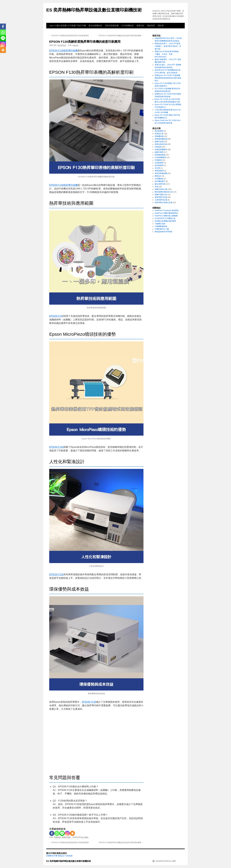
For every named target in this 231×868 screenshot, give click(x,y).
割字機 (55, 856)
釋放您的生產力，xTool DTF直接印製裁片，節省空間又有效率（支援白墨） (168, 46)
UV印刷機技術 (128, 26)
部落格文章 (159, 134)
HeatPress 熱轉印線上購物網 (166, 216)
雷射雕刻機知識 (161, 139)
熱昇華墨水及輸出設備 (164, 203)
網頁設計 (158, 176)
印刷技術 (57, 837)
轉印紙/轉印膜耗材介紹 (164, 192)
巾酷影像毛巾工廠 (162, 229)
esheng (75, 45)
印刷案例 (158, 160)
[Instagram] (67, 833)
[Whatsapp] (57, 833)
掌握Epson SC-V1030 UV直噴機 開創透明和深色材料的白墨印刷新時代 (168, 78)
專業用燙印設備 (161, 197)
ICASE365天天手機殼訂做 (165, 218)
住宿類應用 (159, 163)
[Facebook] (52, 833)
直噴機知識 (159, 136)
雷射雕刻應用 (160, 155)
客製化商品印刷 (161, 144)
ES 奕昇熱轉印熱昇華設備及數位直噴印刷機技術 (94, 10)
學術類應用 (159, 171)
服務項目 (140, 26)
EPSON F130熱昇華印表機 (63, 51)
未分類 (157, 168)
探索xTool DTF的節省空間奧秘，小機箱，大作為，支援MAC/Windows (168, 54)
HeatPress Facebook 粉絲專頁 (167, 210)
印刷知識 (69, 856)
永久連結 (85, 837)
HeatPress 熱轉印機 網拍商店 (166, 213)
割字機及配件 (160, 181)
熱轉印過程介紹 (161, 195)
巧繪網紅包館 (160, 224)
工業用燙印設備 (161, 200)
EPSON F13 (56, 316)
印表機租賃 (159, 179)
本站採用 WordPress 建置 (165, 861)
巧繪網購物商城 (161, 226)
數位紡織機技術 (95, 26)
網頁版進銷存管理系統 (164, 232)
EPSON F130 (56, 447)
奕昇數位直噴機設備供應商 (165, 221)
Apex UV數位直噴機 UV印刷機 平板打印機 (68, 26)
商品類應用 (159, 131)
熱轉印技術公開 (161, 189)
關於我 (161, 26)
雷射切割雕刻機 (112, 26)
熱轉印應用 (159, 152)
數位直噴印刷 (160, 184)
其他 (156, 187)
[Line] (62, 833)
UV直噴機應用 (160, 157)
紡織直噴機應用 (161, 150)
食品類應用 (159, 165)
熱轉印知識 (66, 837)
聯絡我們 (151, 26)
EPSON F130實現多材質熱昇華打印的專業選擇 (69, 36)
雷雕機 (49, 856)
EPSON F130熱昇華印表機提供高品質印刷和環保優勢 (121, 36)
